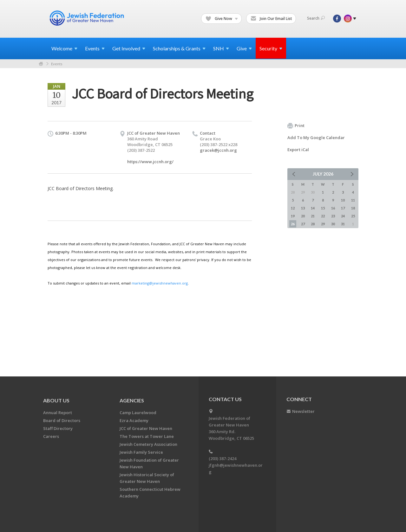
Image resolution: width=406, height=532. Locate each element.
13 (303, 208)
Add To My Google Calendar (316, 138)
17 (343, 208)
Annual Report (58, 413)
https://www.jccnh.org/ (150, 162)
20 (303, 216)
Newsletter (303, 411)
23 (333, 216)
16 (333, 208)
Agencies (132, 400)
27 (303, 224)
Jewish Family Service (141, 452)
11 (353, 200)
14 (313, 208)
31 (343, 224)
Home (41, 64)
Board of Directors (62, 420)
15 (323, 208)
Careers (51, 436)
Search (316, 18)
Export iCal (298, 150)
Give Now (222, 19)
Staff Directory (58, 428)
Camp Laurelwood (138, 413)
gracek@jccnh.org (218, 150)
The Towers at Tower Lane (147, 436)
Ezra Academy (134, 420)
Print (296, 126)
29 (323, 224)
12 (293, 208)
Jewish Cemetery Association (148, 444)
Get (129, 48)
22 (323, 216)
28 (313, 224)
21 (313, 216)
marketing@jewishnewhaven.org (160, 283)
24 (343, 216)
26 (293, 224)
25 (353, 216)
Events (57, 64)
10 (343, 200)
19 (293, 216)
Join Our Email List (271, 19)
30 (333, 224)
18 (353, 208)
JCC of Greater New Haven (146, 428)
